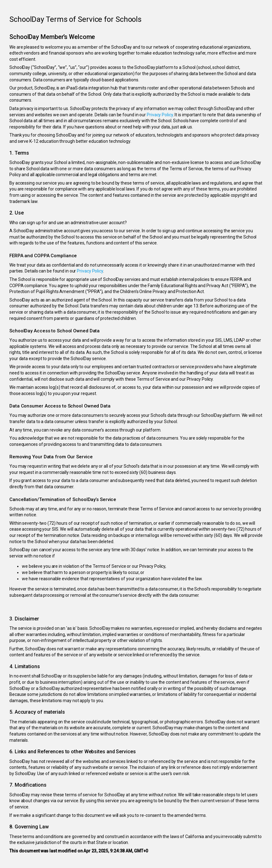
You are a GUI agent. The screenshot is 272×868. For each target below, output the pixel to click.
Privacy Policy (160, 115)
